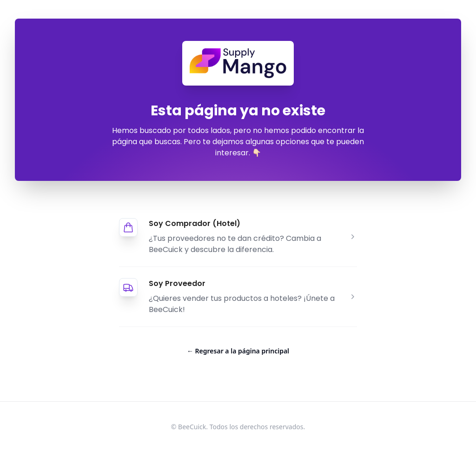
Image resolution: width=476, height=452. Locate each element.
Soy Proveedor (177, 283)
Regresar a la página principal (238, 351)
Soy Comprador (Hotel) (195, 223)
